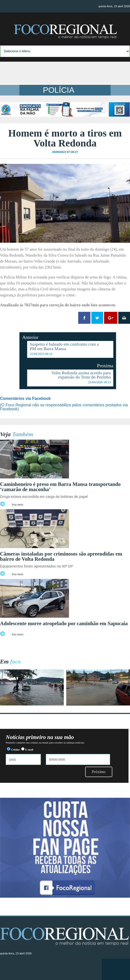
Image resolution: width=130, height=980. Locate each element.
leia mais (18, 505)
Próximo (99, 772)
